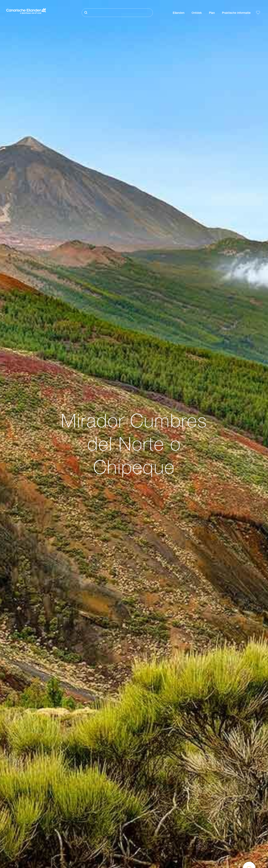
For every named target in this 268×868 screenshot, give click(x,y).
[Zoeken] (117, 13)
